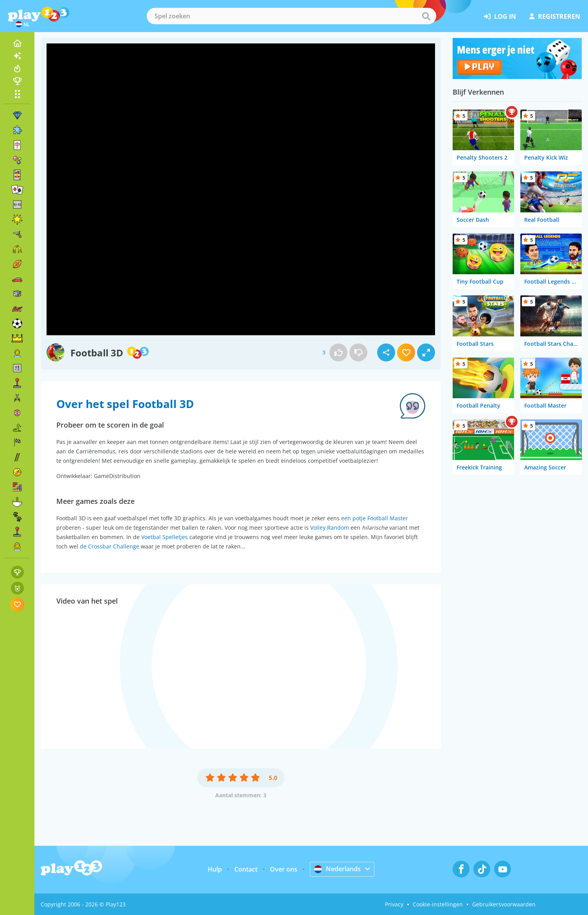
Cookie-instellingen (438, 904)
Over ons (284, 869)
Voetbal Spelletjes (165, 537)
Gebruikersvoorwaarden (504, 904)
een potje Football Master (375, 518)
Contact (246, 869)
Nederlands (337, 869)
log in (500, 16)
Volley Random (330, 528)
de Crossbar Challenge (110, 546)
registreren (555, 16)
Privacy (394, 904)
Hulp (215, 869)
